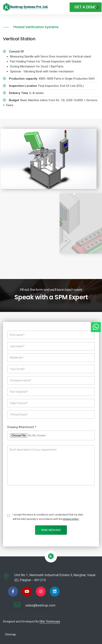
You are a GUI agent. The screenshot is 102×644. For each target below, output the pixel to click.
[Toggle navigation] (97, 7)
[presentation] (38, 498)
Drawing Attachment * (22, 427)
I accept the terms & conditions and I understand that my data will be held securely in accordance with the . (48, 517)
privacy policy (71, 519)
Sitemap (11, 634)
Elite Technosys (50, 621)
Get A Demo (86, 7)
